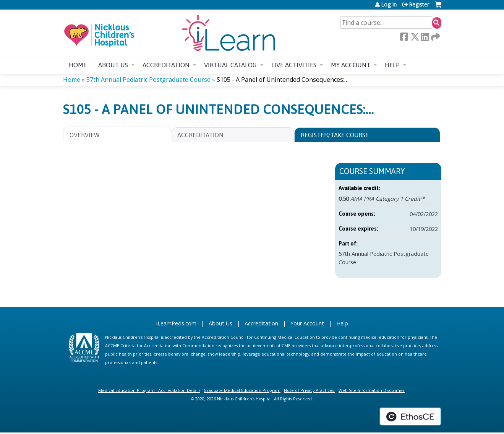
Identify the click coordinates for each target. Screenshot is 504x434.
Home (78, 65)
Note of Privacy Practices (309, 390)
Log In (389, 5)
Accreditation (166, 65)
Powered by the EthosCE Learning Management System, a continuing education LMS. (410, 416)
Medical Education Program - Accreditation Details (149, 390)
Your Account (307, 323)
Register (419, 5)
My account (351, 65)
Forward (435, 37)
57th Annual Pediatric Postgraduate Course (148, 80)
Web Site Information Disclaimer (372, 390)
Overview (85, 135)
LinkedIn (425, 37)
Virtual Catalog (230, 65)
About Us (220, 323)
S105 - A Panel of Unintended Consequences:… (283, 80)
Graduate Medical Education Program (242, 390)
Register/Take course (335, 135)
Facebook (404, 37)
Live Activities (294, 65)
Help (392, 65)
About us (113, 65)
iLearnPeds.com (176, 323)
